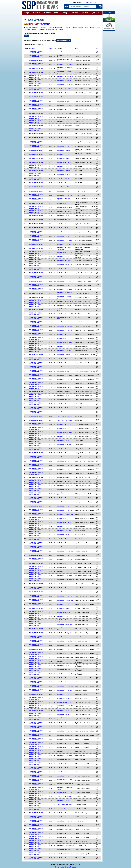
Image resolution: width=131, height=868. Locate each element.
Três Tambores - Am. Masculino (65, 625)
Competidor (32, 49)
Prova (77, 49)
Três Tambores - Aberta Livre (64, 351)
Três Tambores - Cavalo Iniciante (65, 735)
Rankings (64, 13)
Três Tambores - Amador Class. (65, 641)
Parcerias (85, 13)
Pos (55, 49)
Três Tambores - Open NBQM (64, 89)
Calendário (36, 13)
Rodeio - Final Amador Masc (64, 809)
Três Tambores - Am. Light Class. (65, 633)
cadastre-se (93, 2)
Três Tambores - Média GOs (64, 702)
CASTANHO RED (49, 28)
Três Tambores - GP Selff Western (65, 179)
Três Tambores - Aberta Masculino (65, 580)
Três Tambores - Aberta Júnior (64, 240)
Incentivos (74, 13)
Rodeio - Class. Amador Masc (64, 796)
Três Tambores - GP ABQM (63, 371)
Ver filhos (26, 36)
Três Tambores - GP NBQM (63, 101)
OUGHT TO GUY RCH (65, 28)
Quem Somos (96, 13)
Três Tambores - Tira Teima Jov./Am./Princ (64, 248)
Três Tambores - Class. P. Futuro (65, 698)
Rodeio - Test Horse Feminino (64, 113)
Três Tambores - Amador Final (64, 637)
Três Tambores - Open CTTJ (64, 841)
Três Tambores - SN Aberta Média (65, 64)
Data (97, 49)
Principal (26, 13)
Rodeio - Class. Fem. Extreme (64, 126)
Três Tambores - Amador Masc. (65, 142)
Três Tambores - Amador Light (65, 453)
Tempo (51, 49)
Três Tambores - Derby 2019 (64, 531)
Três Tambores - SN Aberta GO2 (65, 76)
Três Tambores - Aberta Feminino (65, 244)
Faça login (85, 2)
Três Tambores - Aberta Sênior (64, 105)
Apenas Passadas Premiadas (63, 41)
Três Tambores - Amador (63, 97)
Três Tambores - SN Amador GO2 (65, 85)
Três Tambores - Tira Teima (64, 109)
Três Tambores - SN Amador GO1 (65, 52)
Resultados (47, 13)
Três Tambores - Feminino (63, 93)
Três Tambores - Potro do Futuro (65, 514)
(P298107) (46, 24)
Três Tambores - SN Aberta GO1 (65, 81)
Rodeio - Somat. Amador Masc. (65, 805)
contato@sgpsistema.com (68, 867)
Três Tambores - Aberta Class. (64, 616)
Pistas (56, 13)
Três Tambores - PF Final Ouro (64, 690)
